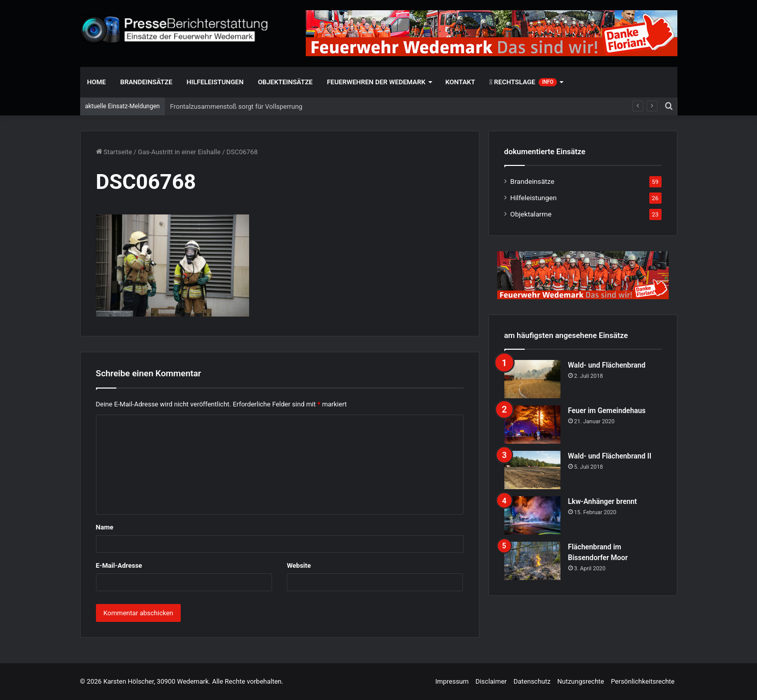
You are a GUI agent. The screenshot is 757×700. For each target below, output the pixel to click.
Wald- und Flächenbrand (607, 365)
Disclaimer (491, 681)
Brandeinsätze (146, 82)
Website (299, 565)
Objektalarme (531, 214)
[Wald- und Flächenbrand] (532, 379)
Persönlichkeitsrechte (643, 681)
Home (97, 82)
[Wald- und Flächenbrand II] (532, 470)
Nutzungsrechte (581, 681)
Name (105, 527)
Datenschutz (532, 681)
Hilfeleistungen (215, 82)
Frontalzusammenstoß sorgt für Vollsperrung (236, 106)
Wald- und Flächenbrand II (610, 456)
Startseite (114, 152)
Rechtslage (523, 82)
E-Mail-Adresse (119, 565)
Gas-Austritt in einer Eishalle (179, 152)
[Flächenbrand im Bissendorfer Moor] (532, 561)
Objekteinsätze (285, 82)
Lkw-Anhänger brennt (603, 501)
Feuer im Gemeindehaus (607, 411)
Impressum (452, 681)
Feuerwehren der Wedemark (376, 82)
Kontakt (460, 82)
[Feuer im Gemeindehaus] (532, 425)
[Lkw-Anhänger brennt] (532, 515)
